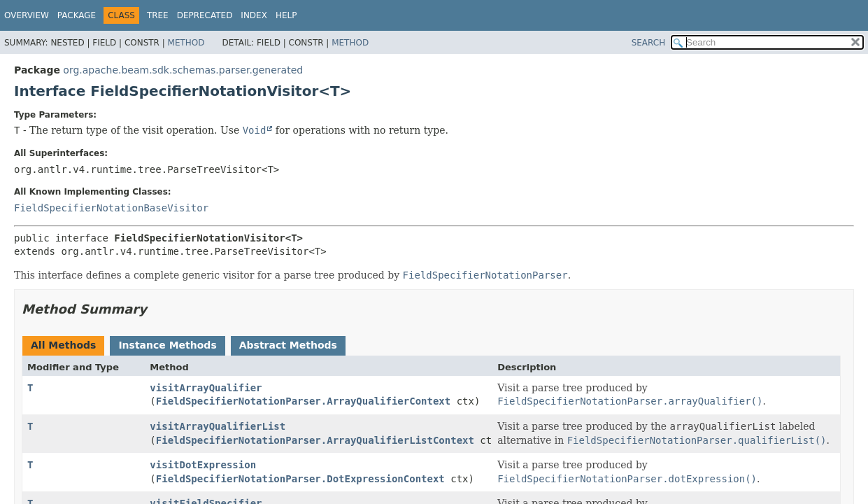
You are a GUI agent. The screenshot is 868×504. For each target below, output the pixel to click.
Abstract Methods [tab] (288, 345)
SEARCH (649, 43)
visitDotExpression (203, 465)
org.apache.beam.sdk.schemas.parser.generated (183, 70)
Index (254, 15)
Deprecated (205, 15)
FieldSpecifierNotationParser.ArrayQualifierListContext (315, 440)
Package (77, 15)
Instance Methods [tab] (167, 345)
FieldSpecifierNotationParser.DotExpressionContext (300, 479)
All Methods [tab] (63, 345)
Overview (27, 15)
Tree (158, 15)
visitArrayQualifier (206, 388)
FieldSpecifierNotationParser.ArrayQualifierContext (303, 401)
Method (186, 43)
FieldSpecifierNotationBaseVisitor (111, 208)
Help (286, 15)
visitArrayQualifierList (218, 426)
